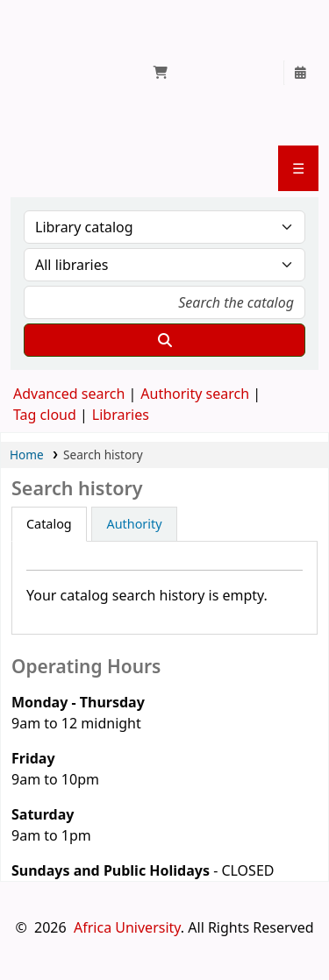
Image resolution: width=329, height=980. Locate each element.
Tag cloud (45, 415)
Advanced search (69, 394)
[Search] (164, 340)
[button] (161, 73)
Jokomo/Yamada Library (38, 31)
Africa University (127, 927)
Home (27, 454)
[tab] (49, 524)
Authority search (195, 394)
